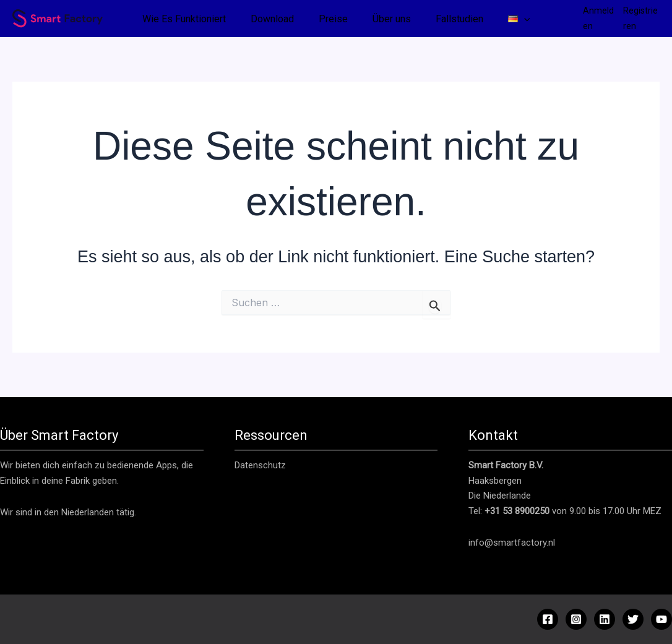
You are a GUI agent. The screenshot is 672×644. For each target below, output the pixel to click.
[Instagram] (576, 619)
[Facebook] (548, 619)
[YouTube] (661, 619)
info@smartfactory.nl (512, 543)
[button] (524, 19)
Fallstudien (459, 19)
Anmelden (598, 18)
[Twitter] (633, 619)
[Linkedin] (605, 619)
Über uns (392, 19)
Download (272, 19)
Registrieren (640, 18)
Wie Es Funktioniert (184, 19)
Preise (333, 19)
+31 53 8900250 (517, 511)
